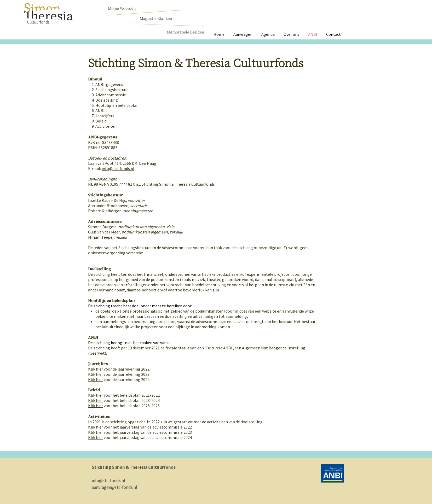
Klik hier (96, 374)
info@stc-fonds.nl (118, 168)
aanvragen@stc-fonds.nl (114, 487)
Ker (96, 369)
